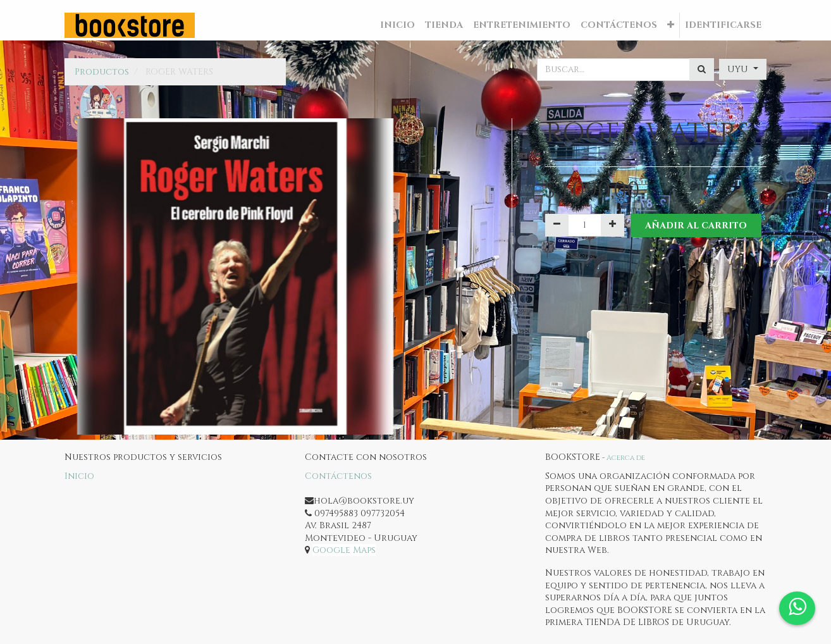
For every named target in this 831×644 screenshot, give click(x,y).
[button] (671, 25)
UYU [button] (739, 69)
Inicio (79, 476)
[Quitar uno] (557, 225)
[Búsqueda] (702, 70)
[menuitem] (397, 25)
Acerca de (626, 458)
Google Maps (344, 550)
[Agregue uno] (612, 225)
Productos (102, 72)
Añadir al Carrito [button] (696, 226)
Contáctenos (338, 476)
